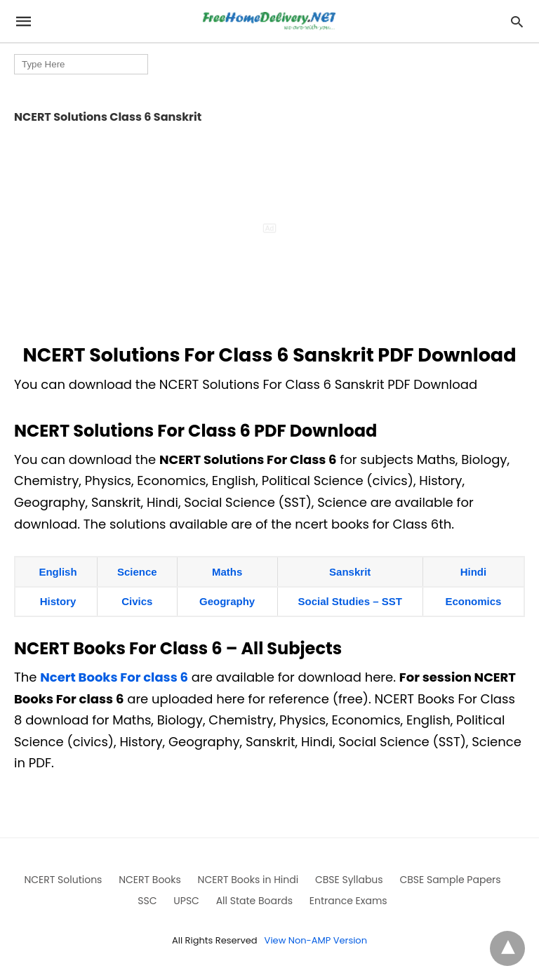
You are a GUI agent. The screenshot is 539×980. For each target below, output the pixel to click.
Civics (137, 601)
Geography (227, 601)
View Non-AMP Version (316, 940)
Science (137, 572)
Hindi (474, 572)
